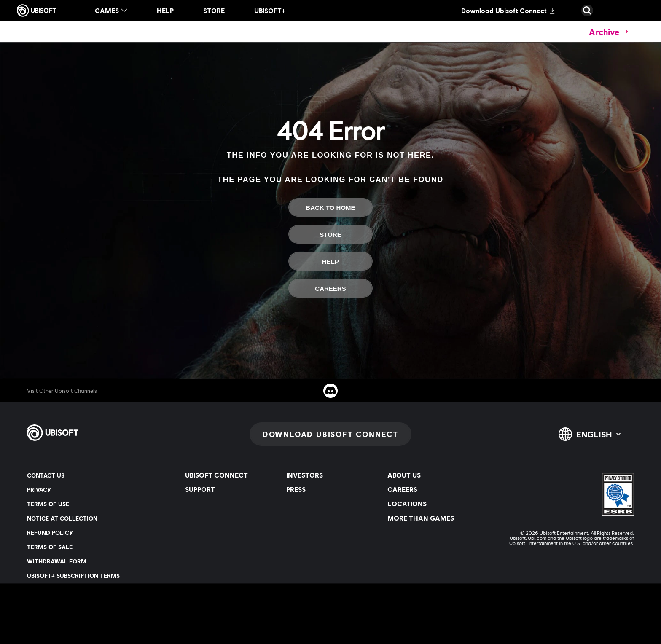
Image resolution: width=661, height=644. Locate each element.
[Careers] (330, 288)
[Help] (330, 261)
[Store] (330, 234)
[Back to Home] (330, 207)
